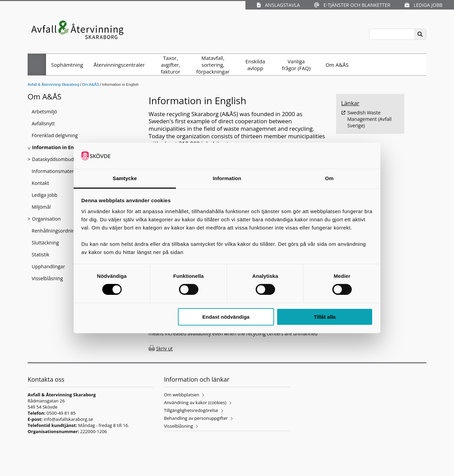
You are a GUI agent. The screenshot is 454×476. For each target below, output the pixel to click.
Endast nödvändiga (226, 317)
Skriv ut (164, 348)
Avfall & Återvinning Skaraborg (54, 84)
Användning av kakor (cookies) (195, 402)
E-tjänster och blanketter (352, 5)
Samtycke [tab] (125, 178)
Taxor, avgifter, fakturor (171, 65)
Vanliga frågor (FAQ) (296, 65)
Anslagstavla (278, 5)
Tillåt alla (324, 317)
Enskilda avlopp (255, 65)
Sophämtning (67, 65)
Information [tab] (227, 178)
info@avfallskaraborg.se (68, 419)
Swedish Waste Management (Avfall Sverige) (369, 119)
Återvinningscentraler (119, 65)
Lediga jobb (423, 5)
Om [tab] (329, 178)
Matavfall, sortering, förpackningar (213, 65)
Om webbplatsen (181, 395)
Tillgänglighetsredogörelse (191, 410)
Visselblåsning (178, 426)
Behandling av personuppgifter (196, 418)
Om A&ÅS (337, 65)
